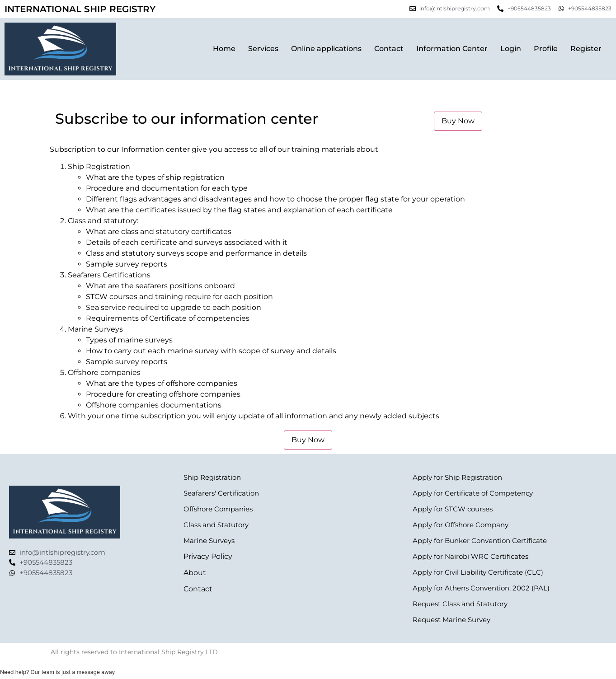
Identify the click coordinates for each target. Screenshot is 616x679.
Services (263, 49)
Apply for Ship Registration (457, 477)
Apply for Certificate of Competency (473, 493)
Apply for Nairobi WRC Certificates (470, 556)
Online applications (326, 49)
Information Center (452, 49)
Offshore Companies (218, 509)
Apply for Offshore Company (461, 525)
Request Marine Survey (451, 620)
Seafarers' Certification (221, 493)
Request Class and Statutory (460, 604)
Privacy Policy (208, 556)
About (195, 573)
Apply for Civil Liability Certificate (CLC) (478, 572)
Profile (546, 49)
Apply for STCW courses (453, 509)
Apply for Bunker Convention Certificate (480, 541)
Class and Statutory (216, 525)
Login (511, 49)
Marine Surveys (209, 541)
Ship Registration (212, 477)
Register (586, 49)
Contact (389, 49)
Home (224, 49)
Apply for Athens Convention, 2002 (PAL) (481, 588)
